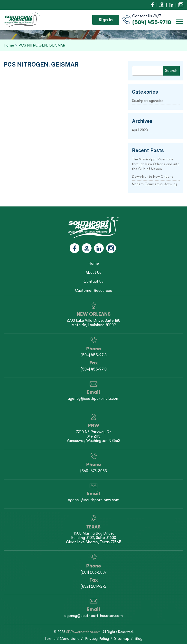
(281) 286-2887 (93, 572)
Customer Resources (93, 290)
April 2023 (140, 130)
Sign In (106, 20)
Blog (139, 639)
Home (94, 263)
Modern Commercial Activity (154, 184)
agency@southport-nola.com (93, 398)
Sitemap (122, 639)
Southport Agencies (148, 101)
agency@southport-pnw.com (94, 500)
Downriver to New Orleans (153, 177)
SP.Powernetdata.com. (84, 632)
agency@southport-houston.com (93, 616)
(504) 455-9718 (152, 22)
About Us (93, 272)
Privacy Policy (97, 639)
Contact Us (93, 281)
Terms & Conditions (62, 639)
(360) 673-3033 (93, 471)
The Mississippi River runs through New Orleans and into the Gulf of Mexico (156, 164)
